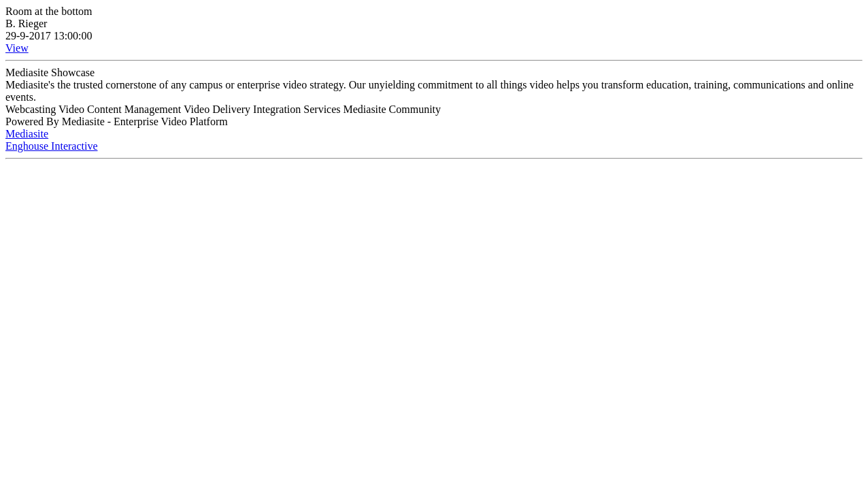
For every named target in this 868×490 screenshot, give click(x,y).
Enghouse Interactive (52, 146)
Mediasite (27, 134)
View (17, 48)
